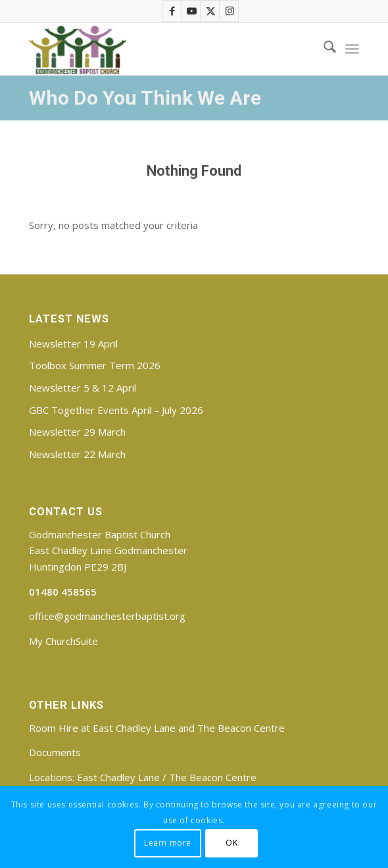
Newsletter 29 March (77, 432)
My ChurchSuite (63, 641)
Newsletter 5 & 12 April (83, 388)
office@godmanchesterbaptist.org (107, 616)
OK (231, 843)
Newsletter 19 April (73, 344)
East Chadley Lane (118, 777)
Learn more (168, 843)
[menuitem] (323, 49)
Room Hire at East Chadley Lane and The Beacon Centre (157, 728)
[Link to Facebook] (172, 11)
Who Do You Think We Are (145, 98)
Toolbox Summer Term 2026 (95, 365)
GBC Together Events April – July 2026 (116, 410)
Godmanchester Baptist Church (100, 534)
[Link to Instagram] (230, 11)
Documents (55, 752)
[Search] (323, 49)
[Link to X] (210, 11)
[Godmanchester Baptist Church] (161, 49)
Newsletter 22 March (77, 454)
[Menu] (352, 49)
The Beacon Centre (213, 777)
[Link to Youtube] (191, 11)
